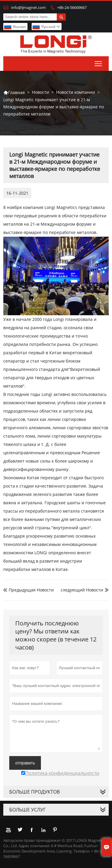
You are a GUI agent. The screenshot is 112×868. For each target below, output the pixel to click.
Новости (40, 92)
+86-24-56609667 (72, 7)
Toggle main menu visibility (99, 63)
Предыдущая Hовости (29, 590)
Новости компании (76, 92)
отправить (25, 763)
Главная (14, 92)
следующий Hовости (82, 590)
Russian (20, 27)
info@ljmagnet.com (28, 7)
